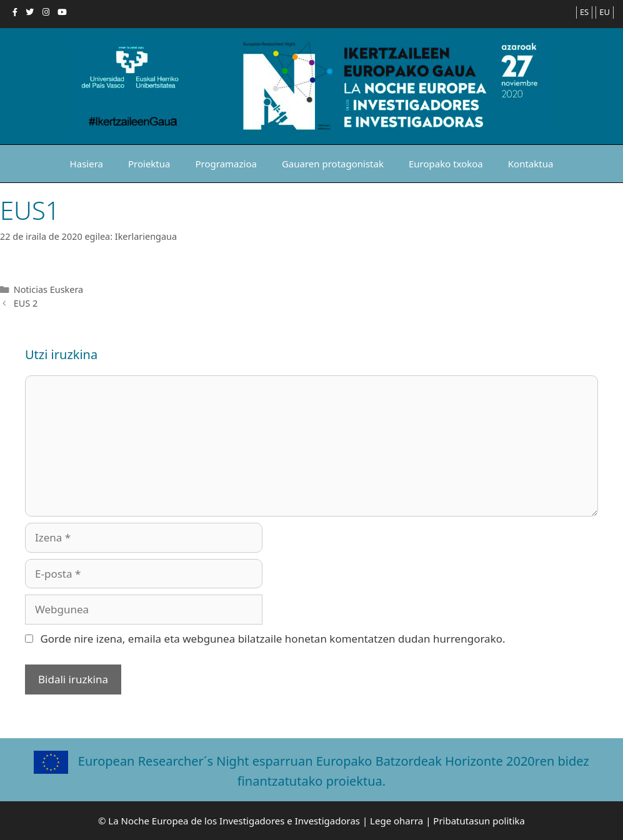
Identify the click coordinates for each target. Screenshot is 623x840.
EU (605, 12)
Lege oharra (396, 821)
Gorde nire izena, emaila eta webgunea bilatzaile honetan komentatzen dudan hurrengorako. (272, 639)
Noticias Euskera (49, 289)
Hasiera (87, 164)
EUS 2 (26, 303)
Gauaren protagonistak (333, 164)
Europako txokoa (446, 164)
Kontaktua (531, 164)
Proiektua (149, 164)
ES (584, 12)
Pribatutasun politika (479, 821)
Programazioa (226, 164)
